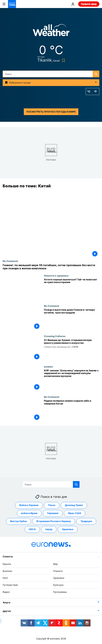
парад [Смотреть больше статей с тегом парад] (49, 529)
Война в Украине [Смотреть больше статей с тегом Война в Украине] (29, 505)
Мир (55, 564)
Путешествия (10, 585)
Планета (58, 571)
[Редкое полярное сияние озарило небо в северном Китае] (72, 411)
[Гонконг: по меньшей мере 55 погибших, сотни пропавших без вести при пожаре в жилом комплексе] (51, 267)
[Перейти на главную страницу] (12, 4)
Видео (6, 592)
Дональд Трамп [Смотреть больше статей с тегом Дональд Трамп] (74, 505)
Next (5, 578)
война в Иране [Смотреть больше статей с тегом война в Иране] (29, 513)
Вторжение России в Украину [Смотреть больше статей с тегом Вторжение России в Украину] (54, 521)
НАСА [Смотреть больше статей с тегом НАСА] (32, 529)
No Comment (10, 261)
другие (7, 611)
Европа (7, 564)
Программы (60, 592)
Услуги (6, 602)
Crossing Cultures (55, 336)
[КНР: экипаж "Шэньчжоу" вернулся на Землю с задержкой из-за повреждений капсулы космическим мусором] (72, 380)
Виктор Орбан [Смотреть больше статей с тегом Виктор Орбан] (18, 521)
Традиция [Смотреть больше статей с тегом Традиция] (86, 521)
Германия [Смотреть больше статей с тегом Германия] (53, 513)
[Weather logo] (51, 31)
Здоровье (59, 578)
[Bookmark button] (63, 60)
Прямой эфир (89, 4)
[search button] (96, 74)
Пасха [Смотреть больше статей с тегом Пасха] (52, 505)
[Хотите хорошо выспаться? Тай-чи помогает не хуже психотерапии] (72, 289)
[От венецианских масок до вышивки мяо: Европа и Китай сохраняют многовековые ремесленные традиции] (72, 350)
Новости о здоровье (56, 275)
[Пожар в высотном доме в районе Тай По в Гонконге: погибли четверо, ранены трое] (72, 320)
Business (7, 571)
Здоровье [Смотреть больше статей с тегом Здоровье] (68, 529)
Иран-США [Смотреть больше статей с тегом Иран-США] (75, 513)
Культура (58, 585)
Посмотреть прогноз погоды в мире (51, 112)
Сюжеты (8, 556)
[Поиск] (51, 74)
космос (48, 366)
